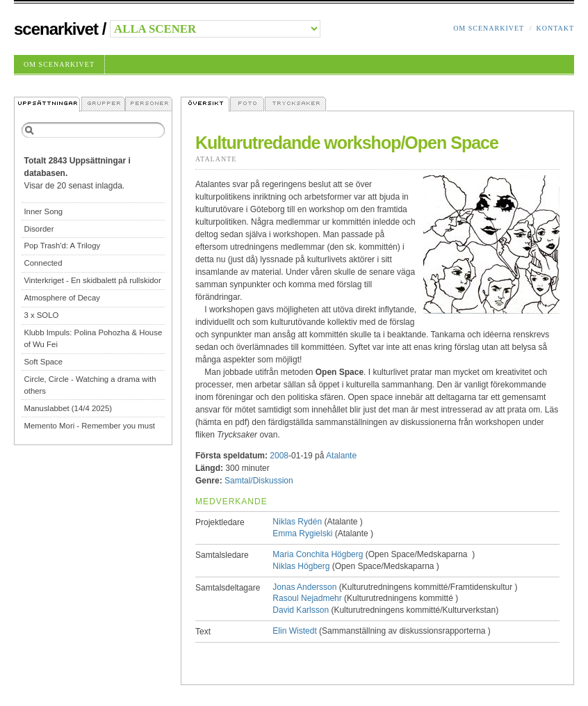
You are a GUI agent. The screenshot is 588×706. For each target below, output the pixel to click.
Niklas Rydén (297, 522)
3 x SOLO (41, 315)
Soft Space (43, 362)
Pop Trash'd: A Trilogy (62, 246)
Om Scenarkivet (489, 28)
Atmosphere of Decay (62, 298)
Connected (43, 263)
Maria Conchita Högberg (318, 554)
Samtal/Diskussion (259, 481)
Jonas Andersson (304, 587)
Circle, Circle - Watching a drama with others (90, 385)
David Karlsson (301, 610)
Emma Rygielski (302, 533)
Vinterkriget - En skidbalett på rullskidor (92, 280)
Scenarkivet (56, 29)
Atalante (216, 159)
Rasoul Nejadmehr (307, 598)
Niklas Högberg (301, 566)
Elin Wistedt (294, 631)
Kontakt (555, 28)
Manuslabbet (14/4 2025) (68, 408)
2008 (279, 456)
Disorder (39, 229)
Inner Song (43, 211)
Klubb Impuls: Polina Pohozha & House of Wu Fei (93, 338)
